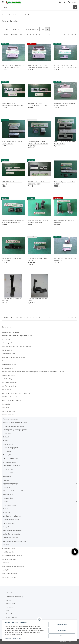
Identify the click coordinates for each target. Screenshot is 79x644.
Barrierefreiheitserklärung (15, 597)
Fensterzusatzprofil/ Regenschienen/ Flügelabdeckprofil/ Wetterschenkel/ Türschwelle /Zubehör (33, 372)
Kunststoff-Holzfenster (9, 411)
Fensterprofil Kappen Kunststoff (12, 556)
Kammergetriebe (9, 473)
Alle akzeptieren (61, 625)
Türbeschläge (6, 404)
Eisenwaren (5, 361)
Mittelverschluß (8, 494)
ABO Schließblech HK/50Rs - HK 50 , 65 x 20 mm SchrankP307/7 (13, 66)
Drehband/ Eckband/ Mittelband (14, 426)
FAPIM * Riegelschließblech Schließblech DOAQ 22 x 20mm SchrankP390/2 (38, 143)
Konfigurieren (61, 630)
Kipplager (6, 480)
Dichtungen (5, 563)
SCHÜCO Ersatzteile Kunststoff (11, 400)
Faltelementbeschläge (9, 364)
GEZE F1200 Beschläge (10, 458)
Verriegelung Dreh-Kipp (11, 538)
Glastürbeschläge (7, 379)
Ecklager (6, 441)
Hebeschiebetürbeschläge (12, 466)
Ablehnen (61, 636)
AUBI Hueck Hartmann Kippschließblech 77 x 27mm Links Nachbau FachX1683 (13, 104)
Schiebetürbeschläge (10, 505)
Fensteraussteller (7, 368)
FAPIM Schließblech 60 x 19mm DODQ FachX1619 (12, 143)
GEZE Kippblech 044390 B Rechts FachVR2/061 (65, 259)
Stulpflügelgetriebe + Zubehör (13, 530)
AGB (7, 610)
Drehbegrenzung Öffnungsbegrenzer (15, 430)
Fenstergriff (7, 455)
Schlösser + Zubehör (8, 548)
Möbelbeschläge (7, 390)
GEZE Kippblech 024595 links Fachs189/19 (37, 259)
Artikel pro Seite (31, 29)
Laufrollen (6, 487)
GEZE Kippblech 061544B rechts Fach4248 (12, 300)
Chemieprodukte (7, 350)
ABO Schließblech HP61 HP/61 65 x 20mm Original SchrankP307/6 (39, 66)
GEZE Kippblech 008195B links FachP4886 (64, 221)
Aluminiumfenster (8, 415)
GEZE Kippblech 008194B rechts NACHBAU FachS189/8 (38, 221)
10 (53, 35)
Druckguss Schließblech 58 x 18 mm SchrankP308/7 (64, 104)
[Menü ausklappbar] (3, 1)
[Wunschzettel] (64, 2)
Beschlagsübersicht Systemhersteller (15, 423)
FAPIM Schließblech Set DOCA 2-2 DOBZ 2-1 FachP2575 (39, 183)
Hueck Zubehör (8, 469)
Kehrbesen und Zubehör (10, 382)
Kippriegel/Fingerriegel (11, 484)
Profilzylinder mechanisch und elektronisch (16, 393)
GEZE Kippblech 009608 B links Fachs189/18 (12, 259)
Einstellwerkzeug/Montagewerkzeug (13, 357)
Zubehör (6, 545)
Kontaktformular (11, 617)
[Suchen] (37, 7)
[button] (60, 2)
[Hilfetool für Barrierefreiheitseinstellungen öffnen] (75, 552)
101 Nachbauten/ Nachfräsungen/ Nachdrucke (17, 336)
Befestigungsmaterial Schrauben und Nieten (16, 346)
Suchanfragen (11, 604)
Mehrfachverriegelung (9, 386)
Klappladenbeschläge (9, 559)
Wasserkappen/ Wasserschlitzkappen (15, 541)
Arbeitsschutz (6, 339)
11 (56, 35)
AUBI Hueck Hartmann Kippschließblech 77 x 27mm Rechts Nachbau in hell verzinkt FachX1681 (38, 104)
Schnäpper (7, 512)
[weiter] (76, 35)
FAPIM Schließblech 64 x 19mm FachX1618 (12, 183)
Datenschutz (17, 638)
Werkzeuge (5, 408)
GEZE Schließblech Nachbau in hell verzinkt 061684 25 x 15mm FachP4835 (13, 221)
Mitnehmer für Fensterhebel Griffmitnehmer (18, 491)
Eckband (6, 437)
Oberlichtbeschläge (8, 552)
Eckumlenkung (8, 444)
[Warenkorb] (72, 2)
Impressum (8, 638)
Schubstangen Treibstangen (12, 516)
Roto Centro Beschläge (9, 577)
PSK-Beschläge (8, 498)
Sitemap (9, 600)
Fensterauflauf (8, 451)
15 (72, 35)
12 (60, 35)
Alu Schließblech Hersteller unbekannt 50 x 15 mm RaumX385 (65, 66)
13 (64, 35)
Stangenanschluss (9, 523)
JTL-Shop (69, 642)
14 (68, 35)
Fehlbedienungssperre (10, 448)
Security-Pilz (6, 570)
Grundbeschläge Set (10, 462)
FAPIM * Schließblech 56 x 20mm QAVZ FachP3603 (65, 143)
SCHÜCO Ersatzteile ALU (9, 397)
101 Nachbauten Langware (10, 332)
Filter (6, 29)
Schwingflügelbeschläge (11, 520)
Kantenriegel (7, 476)
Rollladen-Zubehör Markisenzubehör (14, 566)
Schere (5, 502)
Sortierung (16, 29)
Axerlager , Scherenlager (11, 419)
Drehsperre (7, 433)
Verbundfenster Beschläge (12, 534)
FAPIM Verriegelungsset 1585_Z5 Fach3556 (65, 183)
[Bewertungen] (32, 146)
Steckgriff (6, 527)
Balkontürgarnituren (8, 343)
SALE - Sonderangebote (9, 574)
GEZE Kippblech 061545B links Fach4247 (38, 300)
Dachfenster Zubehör (8, 354)
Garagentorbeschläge (9, 375)
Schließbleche (8, 509)
